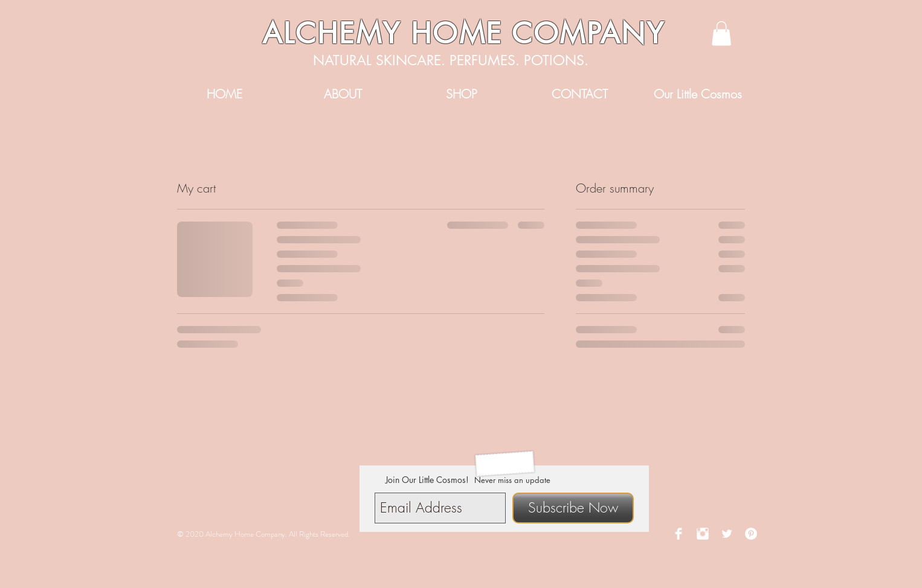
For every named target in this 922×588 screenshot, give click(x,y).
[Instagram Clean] (703, 534)
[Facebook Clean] (679, 534)
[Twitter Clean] (727, 534)
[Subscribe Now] (573, 508)
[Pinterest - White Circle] (751, 534)
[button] (721, 34)
